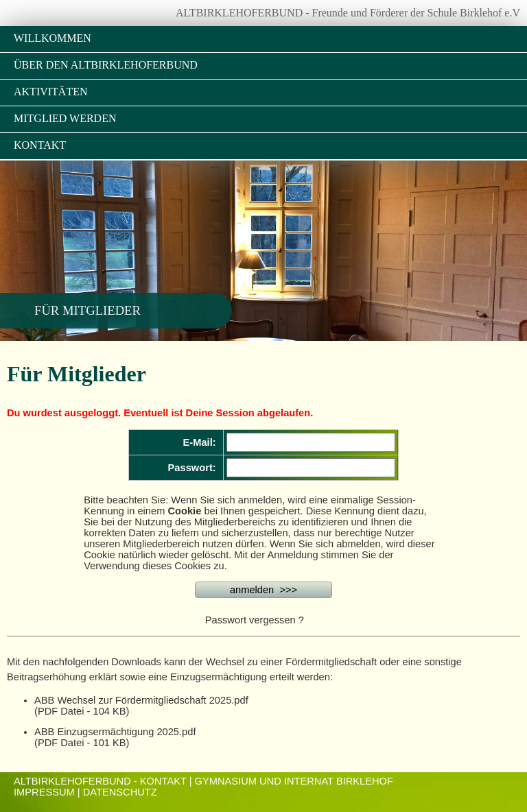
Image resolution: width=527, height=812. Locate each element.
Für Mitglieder (87, 310)
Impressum (44, 792)
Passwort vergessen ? (255, 620)
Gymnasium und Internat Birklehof (294, 781)
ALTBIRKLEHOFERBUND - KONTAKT (100, 781)
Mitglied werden (65, 118)
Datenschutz (120, 792)
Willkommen (52, 38)
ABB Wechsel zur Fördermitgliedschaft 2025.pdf (141, 700)
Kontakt (40, 145)
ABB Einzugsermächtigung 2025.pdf (115, 732)
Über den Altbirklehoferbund (106, 65)
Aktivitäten (51, 92)
